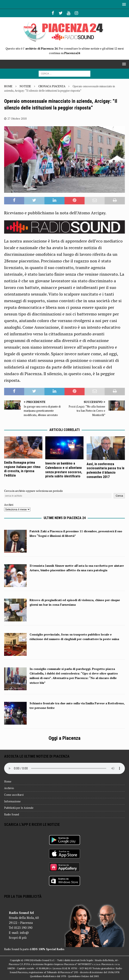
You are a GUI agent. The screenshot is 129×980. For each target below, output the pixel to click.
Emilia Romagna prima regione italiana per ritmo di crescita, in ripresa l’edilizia (22, 469)
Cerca (119, 496)
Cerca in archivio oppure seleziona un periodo (33, 491)
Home (8, 781)
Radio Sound (12, 814)
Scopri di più (18, 938)
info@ (24, 933)
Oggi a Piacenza (64, 738)
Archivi (9, 505)
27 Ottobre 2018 (17, 119)
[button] (123, 4)
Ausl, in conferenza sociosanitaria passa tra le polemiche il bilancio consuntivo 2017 (106, 470)
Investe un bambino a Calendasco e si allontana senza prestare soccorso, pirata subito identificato (64, 470)
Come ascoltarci (14, 795)
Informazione (12, 801)
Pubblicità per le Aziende (19, 808)
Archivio (9, 788)
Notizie (25, 86)
